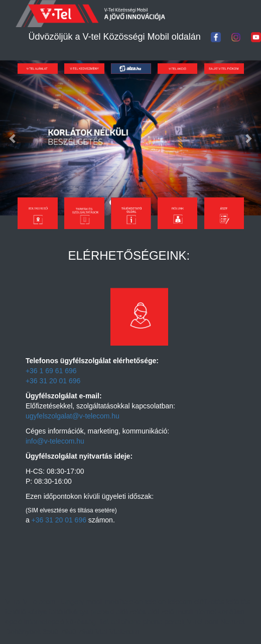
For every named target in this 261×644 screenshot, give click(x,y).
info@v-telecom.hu (55, 441)
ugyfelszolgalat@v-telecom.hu (73, 416)
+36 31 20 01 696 (53, 381)
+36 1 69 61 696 (51, 371)
